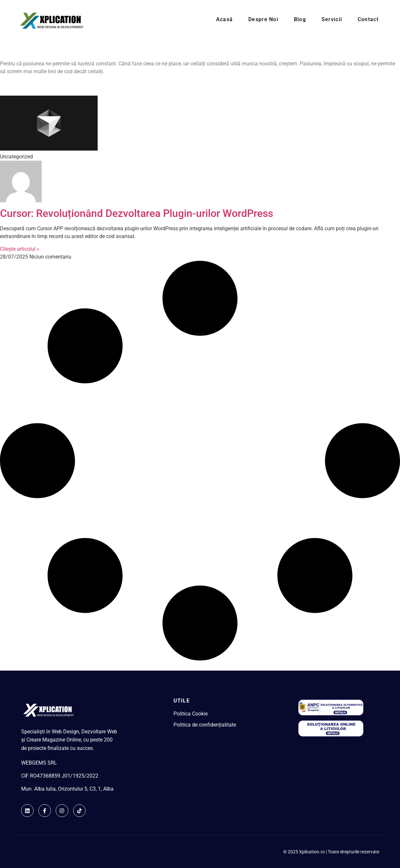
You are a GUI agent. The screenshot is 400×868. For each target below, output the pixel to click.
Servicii (338, 21)
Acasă (238, 21)
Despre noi (275, 21)
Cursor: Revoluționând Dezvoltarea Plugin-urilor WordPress (137, 213)
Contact (372, 21)
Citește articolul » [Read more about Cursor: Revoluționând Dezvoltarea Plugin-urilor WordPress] (20, 249)
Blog (309, 21)
